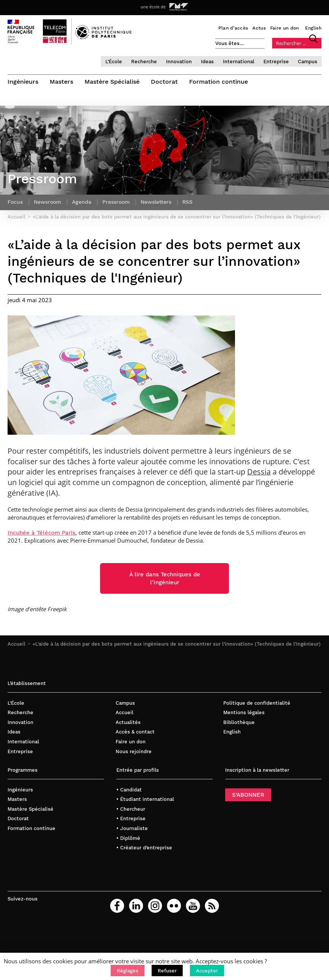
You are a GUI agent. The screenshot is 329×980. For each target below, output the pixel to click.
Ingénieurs (23, 82)
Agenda (82, 202)
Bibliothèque (239, 722)
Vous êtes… (230, 43)
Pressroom (116, 202)
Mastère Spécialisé (112, 82)
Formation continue (219, 82)
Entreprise (276, 62)
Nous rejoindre (134, 751)
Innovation (179, 62)
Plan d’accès (233, 28)
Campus (308, 62)
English (313, 28)
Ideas (207, 62)
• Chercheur (131, 809)
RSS (187, 202)
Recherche (144, 62)
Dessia (259, 472)
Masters (61, 82)
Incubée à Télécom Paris (42, 533)
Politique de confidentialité (257, 703)
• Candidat (129, 790)
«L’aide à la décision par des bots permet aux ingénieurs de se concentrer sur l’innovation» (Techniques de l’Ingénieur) (177, 644)
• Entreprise (131, 818)
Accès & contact (135, 732)
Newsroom (47, 202)
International (239, 62)
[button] (128, 971)
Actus (259, 28)
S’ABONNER (248, 795)
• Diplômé (128, 838)
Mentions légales (244, 712)
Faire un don (285, 28)
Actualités (128, 722)
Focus (15, 202)
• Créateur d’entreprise (144, 848)
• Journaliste (132, 828)
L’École (114, 62)
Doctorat (164, 82)
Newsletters (156, 202)
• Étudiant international (145, 799)
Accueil (16, 644)
